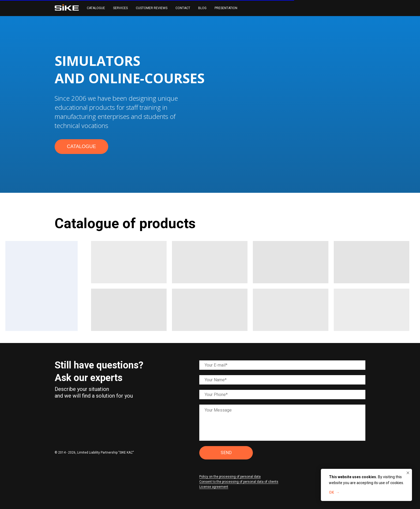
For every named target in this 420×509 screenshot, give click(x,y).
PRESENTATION (226, 8)
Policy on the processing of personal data (230, 477)
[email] (282, 365)
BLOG (202, 8)
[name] (282, 380)
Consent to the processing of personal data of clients (239, 482)
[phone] (282, 395)
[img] (60, 408)
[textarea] (282, 423)
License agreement (214, 487)
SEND (226, 453)
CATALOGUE (96, 8)
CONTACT (183, 8)
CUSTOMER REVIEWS (152, 8)
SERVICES (120, 8)
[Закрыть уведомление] (408, 473)
